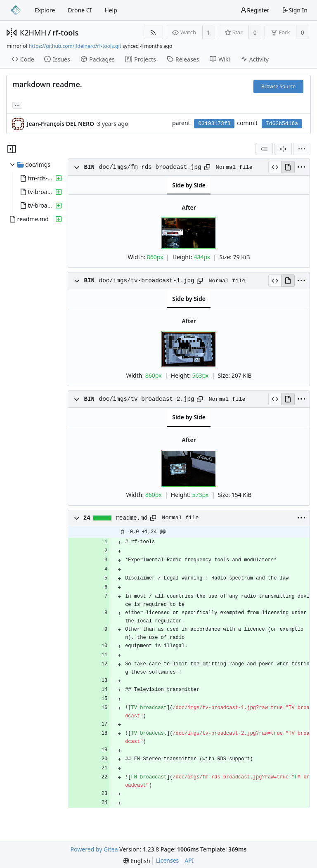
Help (111, 10)
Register (255, 10)
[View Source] (275, 167)
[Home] (16, 10)
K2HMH (33, 33)
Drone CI (80, 10)
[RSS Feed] (153, 32)
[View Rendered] (288, 167)
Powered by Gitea (94, 849)
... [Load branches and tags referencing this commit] (17, 105)
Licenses (168, 860)
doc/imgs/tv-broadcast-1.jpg (147, 281)
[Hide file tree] (12, 149)
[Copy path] (207, 167)
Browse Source (278, 86)
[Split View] (283, 149)
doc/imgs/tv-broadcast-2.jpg (147, 399)
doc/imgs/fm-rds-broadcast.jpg (150, 167)
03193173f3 (214, 124)
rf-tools (66, 33)
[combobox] (264, 149)
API (189, 860)
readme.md (131, 518)
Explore (45, 10)
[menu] (302, 149)
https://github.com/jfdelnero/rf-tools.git (75, 46)
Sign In (295, 10)
